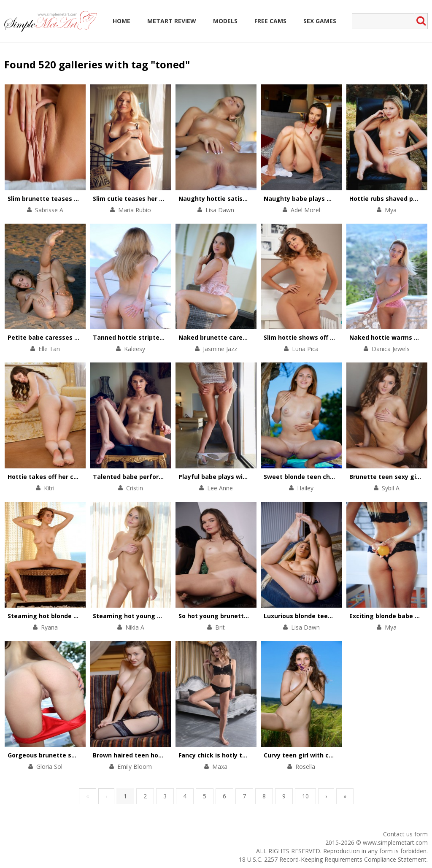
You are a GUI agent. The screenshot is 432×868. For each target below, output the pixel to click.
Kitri (49, 488)
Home (121, 21)
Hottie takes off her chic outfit (55, 477)
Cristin (135, 488)
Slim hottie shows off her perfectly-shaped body (337, 337)
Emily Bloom (135, 767)
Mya (391, 210)
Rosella (305, 767)
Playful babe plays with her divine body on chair (251, 477)
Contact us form (405, 834)
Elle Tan (49, 349)
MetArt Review (172, 21)
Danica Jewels (391, 349)
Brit (220, 627)
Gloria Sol (49, 767)
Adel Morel (305, 210)
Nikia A (135, 627)
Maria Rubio (135, 210)
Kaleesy (135, 349)
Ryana (49, 627)
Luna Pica (305, 349)
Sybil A (391, 488)
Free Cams (270, 21)
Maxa (220, 767)
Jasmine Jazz (220, 349)
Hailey (305, 488)
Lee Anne (220, 488)
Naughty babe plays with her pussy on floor (330, 199)
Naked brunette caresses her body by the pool (250, 337)
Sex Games (320, 21)
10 (305, 796)
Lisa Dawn (220, 210)
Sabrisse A (49, 210)
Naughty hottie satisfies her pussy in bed (242, 199)
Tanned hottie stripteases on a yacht (150, 337)
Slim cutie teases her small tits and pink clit (160, 199)
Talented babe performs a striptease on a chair (166, 477)
